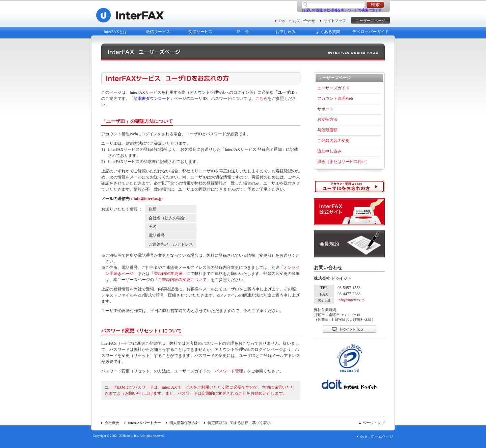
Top (282, 21)
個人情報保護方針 (184, 423)
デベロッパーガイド (371, 32)
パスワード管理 (229, 371)
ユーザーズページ (371, 21)
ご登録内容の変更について (182, 280)
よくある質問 (328, 32)
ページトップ (374, 423)
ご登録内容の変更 (333, 141)
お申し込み (286, 32)
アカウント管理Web (335, 99)
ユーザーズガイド (333, 88)
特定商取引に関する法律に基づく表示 (239, 423)
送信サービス (158, 32)
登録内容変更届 (168, 274)
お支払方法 (327, 119)
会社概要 (112, 423)
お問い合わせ (304, 21)
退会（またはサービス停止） (344, 162)
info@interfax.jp (148, 199)
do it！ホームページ (377, 436)
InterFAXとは (115, 32)
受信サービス (200, 32)
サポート (325, 109)
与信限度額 (327, 130)
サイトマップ (335, 21)
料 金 (243, 32)
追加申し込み (329, 151)
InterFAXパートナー (144, 423)
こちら (262, 99)
